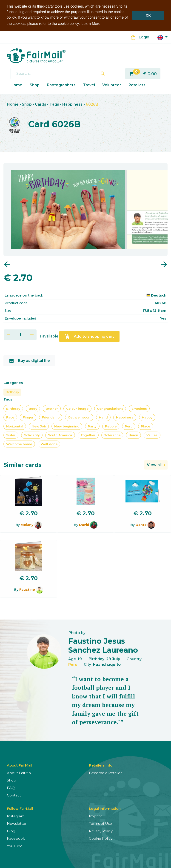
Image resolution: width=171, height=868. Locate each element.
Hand (103, 417)
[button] (162, 37)
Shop (35, 85)
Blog (11, 831)
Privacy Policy (101, 831)
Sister (11, 435)
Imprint (95, 816)
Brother (52, 409)
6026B (92, 104)
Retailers (137, 85)
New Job (39, 426)
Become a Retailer (105, 773)
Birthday (12, 392)
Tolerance (112, 435)
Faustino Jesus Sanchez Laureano (103, 645)
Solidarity (32, 435)
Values (152, 435)
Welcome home (19, 444)
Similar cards (22, 465)
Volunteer (112, 85)
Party (92, 426)
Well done (49, 444)
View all (154, 465)
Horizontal (15, 426)
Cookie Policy (101, 838)
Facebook (16, 838)
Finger (28, 417)
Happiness (72, 104)
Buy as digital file (29, 361)
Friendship (51, 417)
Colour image (77, 409)
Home (16, 85)
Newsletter (17, 823)
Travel (89, 85)
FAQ (11, 788)
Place (145, 426)
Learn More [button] (91, 24)
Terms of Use (100, 823)
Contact (14, 795)
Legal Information (105, 809)
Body (33, 409)
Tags (54, 104)
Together (88, 435)
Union (133, 435)
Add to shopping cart (89, 337)
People (111, 426)
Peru (129, 426)
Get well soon (79, 417)
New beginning (67, 426)
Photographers (61, 85)
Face (10, 417)
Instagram (16, 816)
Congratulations (110, 409)
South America (60, 435)
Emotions (139, 409)
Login (144, 37)
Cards (41, 104)
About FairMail (20, 773)
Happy (147, 417)
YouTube (15, 846)
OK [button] (148, 15)
